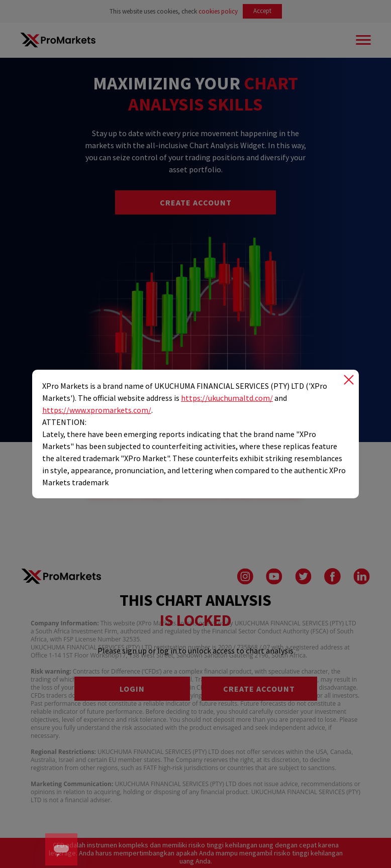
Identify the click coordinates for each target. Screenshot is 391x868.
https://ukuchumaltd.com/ (227, 398)
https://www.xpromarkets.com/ (97, 410)
